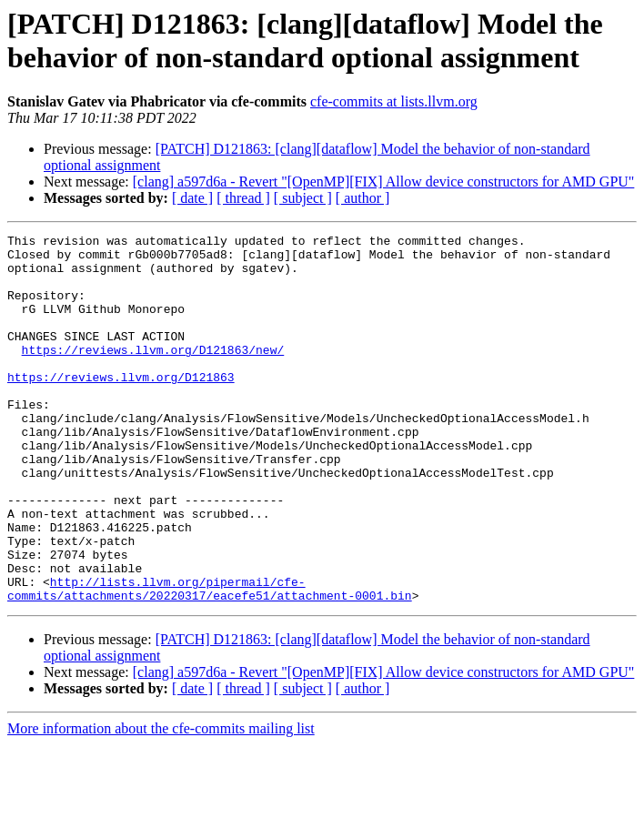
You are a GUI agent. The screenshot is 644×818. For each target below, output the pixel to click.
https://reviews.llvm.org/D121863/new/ (153, 374)
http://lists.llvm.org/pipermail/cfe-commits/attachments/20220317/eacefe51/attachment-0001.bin (210, 661)
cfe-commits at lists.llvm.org (394, 101)
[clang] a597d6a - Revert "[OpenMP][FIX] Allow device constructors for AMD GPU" (384, 182)
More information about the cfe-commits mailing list (161, 802)
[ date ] (192, 198)
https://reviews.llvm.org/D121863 (121, 407)
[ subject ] (303, 198)
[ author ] (363, 198)
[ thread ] (243, 198)
